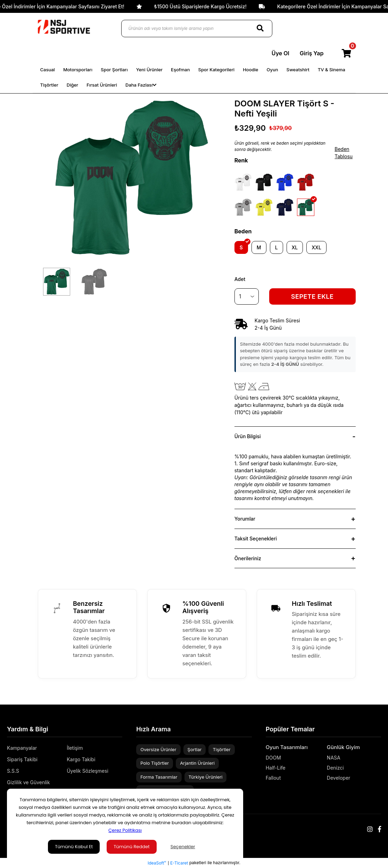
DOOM (273, 758)
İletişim (75, 748)
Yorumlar (245, 519)
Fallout (273, 778)
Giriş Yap (312, 53)
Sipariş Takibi (22, 759)
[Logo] (64, 27)
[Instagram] (370, 829)
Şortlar (195, 749)
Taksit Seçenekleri (256, 539)
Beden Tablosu (344, 153)
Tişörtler (221, 749)
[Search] (260, 29)
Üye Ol (280, 53)
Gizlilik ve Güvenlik (28, 782)
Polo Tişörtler (155, 763)
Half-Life (276, 768)
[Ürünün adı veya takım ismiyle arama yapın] (197, 29)
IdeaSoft (157, 863)
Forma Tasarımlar (159, 777)
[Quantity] (247, 296)
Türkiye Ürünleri (206, 777)
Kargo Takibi (81, 759)
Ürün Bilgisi (248, 436)
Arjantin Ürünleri (197, 763)
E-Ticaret (179, 863)
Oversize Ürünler (158, 749)
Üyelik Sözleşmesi (88, 771)
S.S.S (13, 771)
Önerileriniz (248, 558)
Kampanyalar (22, 748)
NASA (334, 758)
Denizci (335, 768)
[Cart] (347, 53)
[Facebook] (379, 829)
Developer (339, 778)
